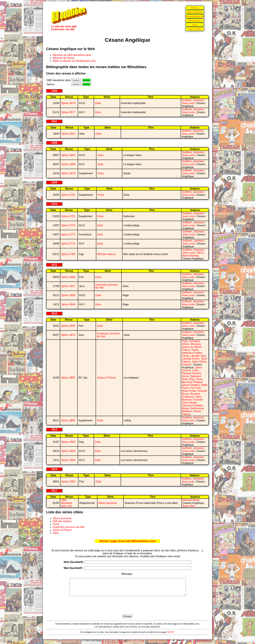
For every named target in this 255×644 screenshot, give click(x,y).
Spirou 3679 (68, 173)
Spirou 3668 (68, 164)
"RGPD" (171, 635)
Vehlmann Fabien (192, 353)
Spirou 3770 (68, 225)
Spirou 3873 (68, 335)
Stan (192, 379)
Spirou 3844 (68, 304)
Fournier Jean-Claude (193, 401)
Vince (199, 379)
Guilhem (187, 100)
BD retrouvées (195, 20)
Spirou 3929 (68, 442)
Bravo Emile (189, 391)
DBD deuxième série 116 (67, 503)
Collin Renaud (190, 372)
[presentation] (127, 609)
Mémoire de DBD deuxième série (72, 55)
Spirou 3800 (68, 277)
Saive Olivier (199, 362)
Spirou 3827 (68, 286)
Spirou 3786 (68, 254)
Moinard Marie (191, 500)
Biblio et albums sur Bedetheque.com (74, 61)
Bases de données (195, 12)
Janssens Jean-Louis (193, 102)
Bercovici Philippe (192, 382)
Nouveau (195, 8)
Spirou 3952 (68, 482)
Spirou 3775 (68, 244)
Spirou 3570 (68, 103)
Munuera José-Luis (191, 345)
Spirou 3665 (68, 155)
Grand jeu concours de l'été (69, 527)
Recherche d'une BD (195, 16)
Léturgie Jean (198, 356)
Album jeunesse (107, 503)
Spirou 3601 (68, 134)
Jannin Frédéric (191, 385)
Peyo (185, 341)
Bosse (186, 408)
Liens (195, 25)
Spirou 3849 (68, 326)
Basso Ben (189, 506)
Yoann (195, 350)
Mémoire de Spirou (64, 58)
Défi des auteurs (107, 254)
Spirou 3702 (68, 195)
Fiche (100, 173)
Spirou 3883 (68, 378)
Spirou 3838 (68, 295)
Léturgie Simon (191, 359)
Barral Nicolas (190, 256)
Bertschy (187, 400)
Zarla (98, 103)
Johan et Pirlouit (106, 378)
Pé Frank (196, 388)
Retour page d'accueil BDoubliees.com (127, 541)
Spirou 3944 (68, 460)
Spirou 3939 (68, 451)
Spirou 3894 (68, 420)
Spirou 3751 (68, 216)
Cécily (185, 356)
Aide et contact (195, 29)
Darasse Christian (192, 405)
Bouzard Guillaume (191, 395)
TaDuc (200, 253)
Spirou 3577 (68, 112)
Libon (198, 397)
